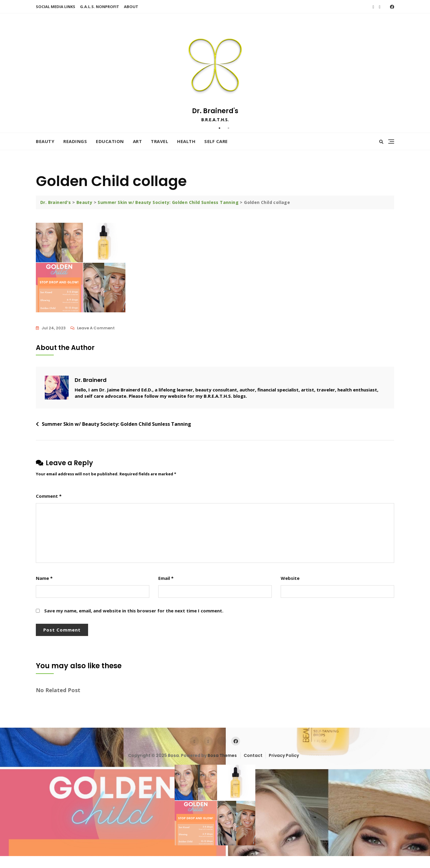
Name (44, 578)
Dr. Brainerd (91, 380)
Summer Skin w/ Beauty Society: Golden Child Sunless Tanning (116, 424)
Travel (159, 141)
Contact (253, 755)
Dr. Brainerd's (215, 111)
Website (290, 578)
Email (166, 578)
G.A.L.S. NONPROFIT (100, 7)
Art (138, 141)
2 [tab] (228, 128)
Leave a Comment (96, 328)
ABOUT (131, 7)
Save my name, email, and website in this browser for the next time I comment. (134, 611)
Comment (49, 496)
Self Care (216, 141)
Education (110, 141)
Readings (75, 141)
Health (186, 141)
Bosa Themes (222, 755)
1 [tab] (219, 128)
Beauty (45, 141)
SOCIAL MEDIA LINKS (56, 7)
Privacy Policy (284, 755)
